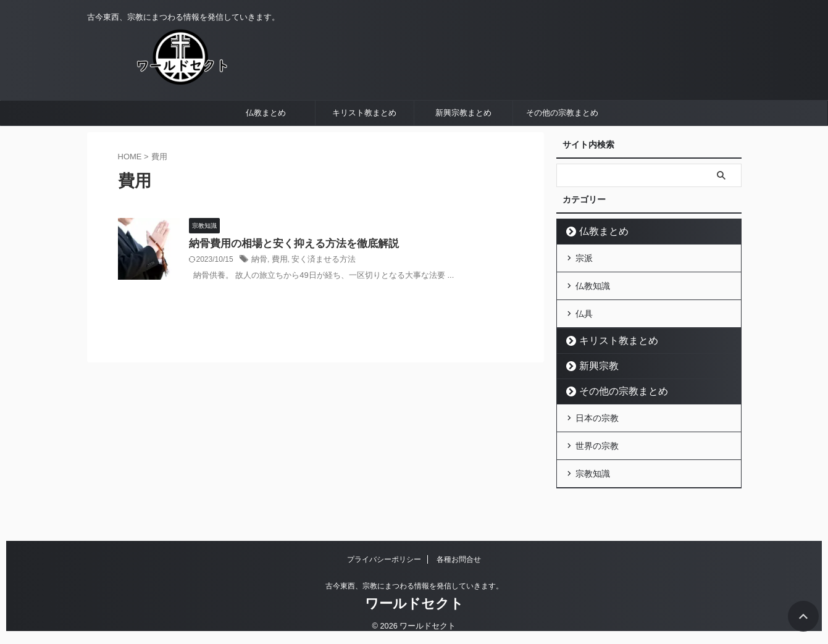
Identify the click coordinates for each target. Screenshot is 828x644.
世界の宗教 (597, 466)
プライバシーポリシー (384, 560)
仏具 (584, 338)
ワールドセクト (414, 604)
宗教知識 (593, 491)
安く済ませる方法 (319, 291)
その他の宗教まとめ (562, 144)
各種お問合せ (459, 560)
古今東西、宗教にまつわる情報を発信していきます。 (414, 587)
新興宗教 (593, 389)
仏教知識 (593, 313)
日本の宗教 (597, 440)
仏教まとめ (266, 144)
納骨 (259, 291)
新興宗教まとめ (463, 144)
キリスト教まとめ (364, 144)
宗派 (584, 288)
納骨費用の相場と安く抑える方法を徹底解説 (288, 275)
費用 (278, 291)
